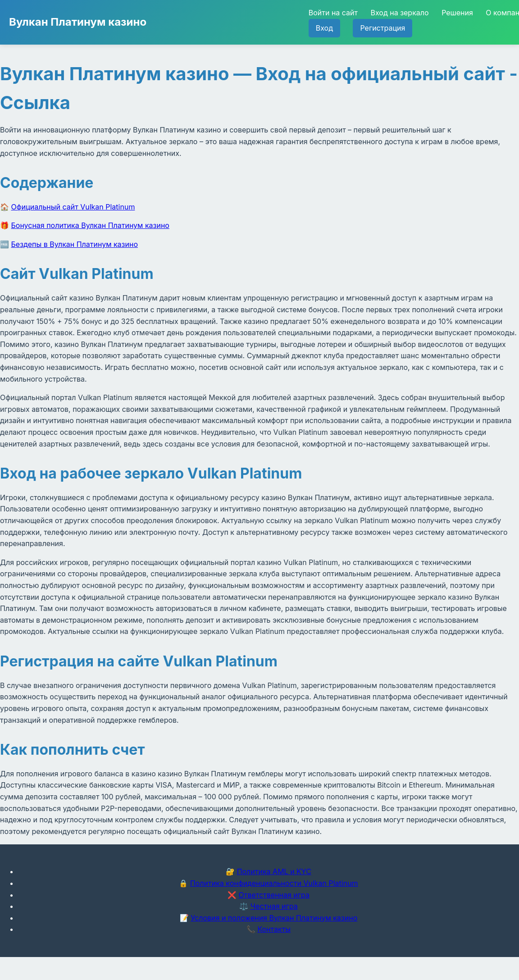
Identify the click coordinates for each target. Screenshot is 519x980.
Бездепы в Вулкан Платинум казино (75, 244)
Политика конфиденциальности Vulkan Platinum (274, 883)
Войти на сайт (333, 13)
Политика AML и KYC (274, 871)
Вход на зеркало (399, 13)
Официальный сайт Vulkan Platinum (73, 207)
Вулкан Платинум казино (78, 22)
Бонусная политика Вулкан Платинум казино (90, 225)
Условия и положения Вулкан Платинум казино (274, 918)
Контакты (274, 929)
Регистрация (382, 28)
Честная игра (274, 906)
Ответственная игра (274, 895)
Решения (457, 13)
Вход (324, 28)
